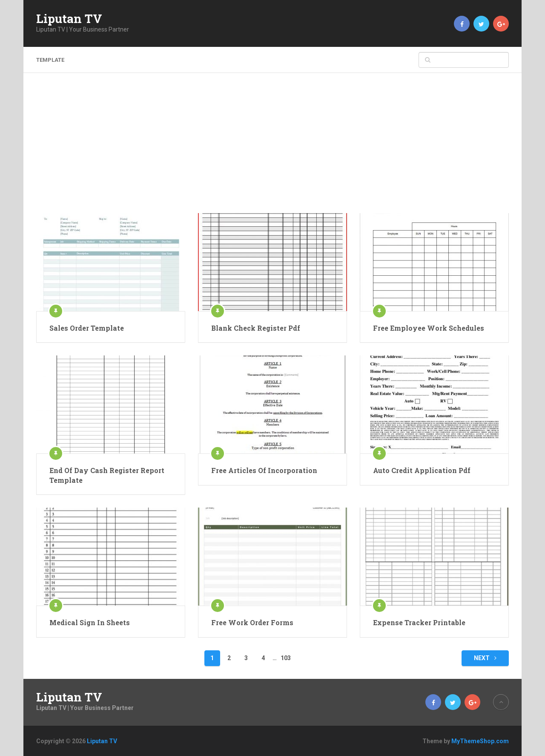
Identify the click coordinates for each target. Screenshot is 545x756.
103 (286, 658)
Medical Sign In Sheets (90, 622)
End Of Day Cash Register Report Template (107, 475)
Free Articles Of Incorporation (264, 470)
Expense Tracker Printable (419, 622)
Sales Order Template (87, 328)
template (50, 60)
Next (485, 658)
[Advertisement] (272, 149)
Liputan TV (69, 19)
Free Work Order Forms (252, 622)
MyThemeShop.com (480, 741)
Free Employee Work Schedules (429, 328)
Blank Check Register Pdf (256, 328)
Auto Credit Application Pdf (422, 470)
